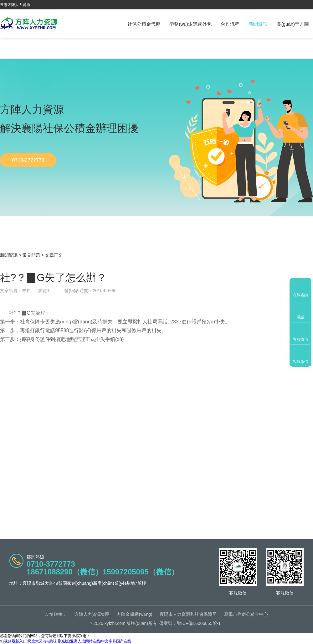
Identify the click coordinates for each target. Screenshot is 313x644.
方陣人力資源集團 (92, 614)
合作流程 (230, 24)
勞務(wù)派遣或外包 (190, 24)
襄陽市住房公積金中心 (246, 614)
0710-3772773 (28, 160)
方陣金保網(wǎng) (134, 614)
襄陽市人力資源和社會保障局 (188, 614)
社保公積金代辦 (144, 24)
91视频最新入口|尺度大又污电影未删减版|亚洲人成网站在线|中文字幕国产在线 (66, 641)
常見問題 (31, 255)
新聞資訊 (258, 24)
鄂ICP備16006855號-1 (199, 623)
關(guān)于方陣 (293, 24)
